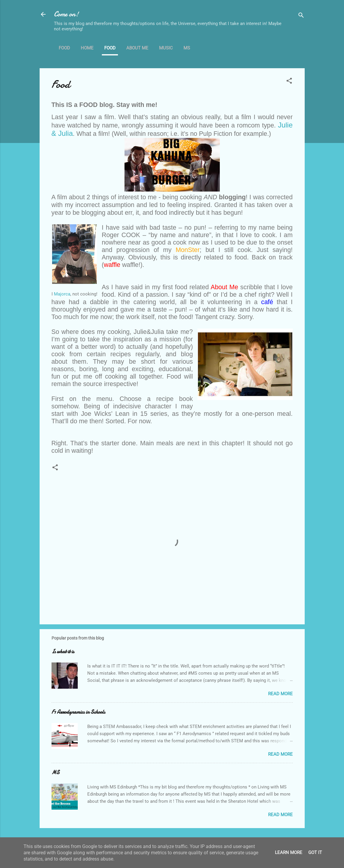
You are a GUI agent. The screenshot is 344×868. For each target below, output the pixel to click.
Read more (280, 694)
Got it (315, 853)
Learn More (289, 853)
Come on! (66, 14)
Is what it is (63, 652)
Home (87, 48)
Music (166, 48)
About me (137, 48)
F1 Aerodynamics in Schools (78, 712)
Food (64, 48)
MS (187, 48)
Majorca (62, 294)
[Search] (301, 16)
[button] (289, 82)
